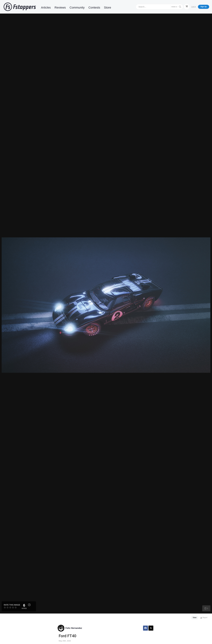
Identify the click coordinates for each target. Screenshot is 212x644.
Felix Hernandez (74, 628)
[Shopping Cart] (187, 7)
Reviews (60, 8)
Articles (46, 8)
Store (108, 8)
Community (77, 8)
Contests (94, 8)
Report (204, 618)
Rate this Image (12, 605)
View (195, 618)
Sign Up (204, 7)
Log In (194, 7)
